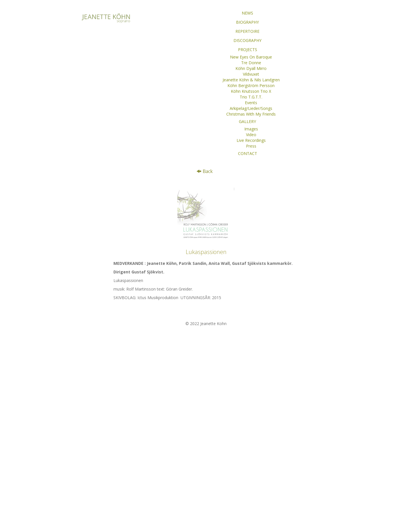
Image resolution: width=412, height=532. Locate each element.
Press (251, 146)
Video (251, 135)
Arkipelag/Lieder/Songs (251, 108)
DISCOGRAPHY (247, 40)
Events (251, 103)
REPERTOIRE (247, 31)
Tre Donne (251, 63)
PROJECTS (248, 50)
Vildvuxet (251, 74)
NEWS (247, 13)
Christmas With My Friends (251, 114)
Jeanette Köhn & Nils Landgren (251, 80)
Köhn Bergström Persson (251, 85)
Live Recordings (251, 140)
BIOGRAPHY (247, 22)
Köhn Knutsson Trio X (251, 91)
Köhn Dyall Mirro (251, 68)
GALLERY (247, 121)
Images (251, 129)
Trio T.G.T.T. (251, 97)
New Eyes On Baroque (251, 57)
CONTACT (248, 153)
